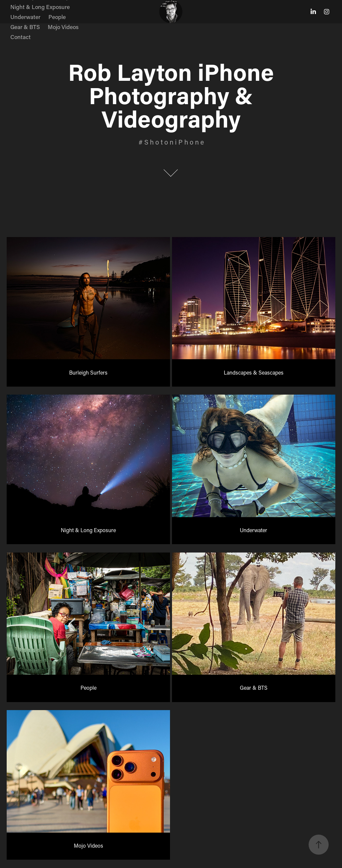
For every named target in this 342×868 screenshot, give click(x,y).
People (57, 17)
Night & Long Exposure (40, 7)
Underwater (25, 17)
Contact (21, 37)
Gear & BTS (25, 27)
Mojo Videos (63, 27)
